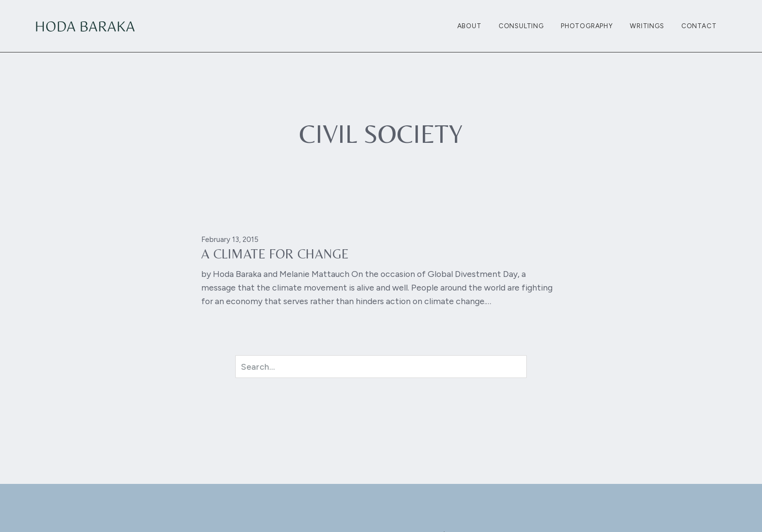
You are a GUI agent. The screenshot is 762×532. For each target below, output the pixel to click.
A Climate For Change (275, 254)
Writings (647, 26)
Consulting (521, 26)
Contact (699, 26)
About (469, 26)
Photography (587, 26)
